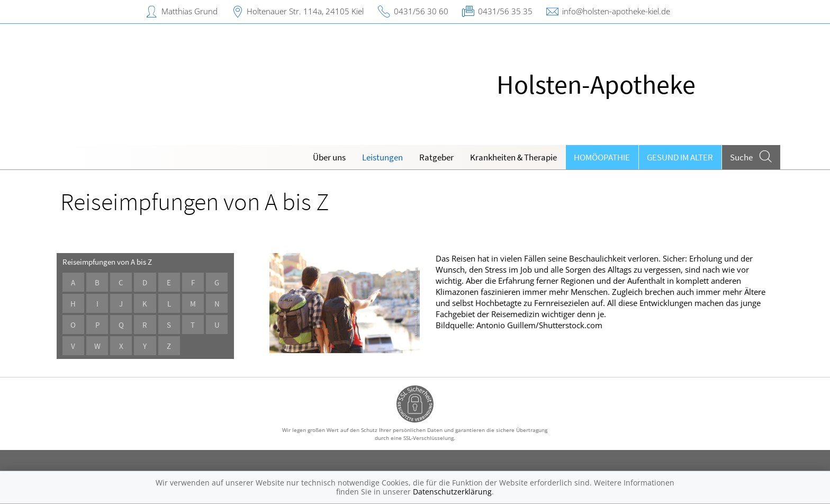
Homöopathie (602, 157)
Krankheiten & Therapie (513, 157)
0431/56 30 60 (421, 11)
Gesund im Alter (680, 157)
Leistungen (382, 157)
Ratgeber (436, 157)
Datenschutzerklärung (452, 492)
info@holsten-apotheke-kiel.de (616, 11)
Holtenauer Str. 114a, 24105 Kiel (305, 11)
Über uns (329, 157)
